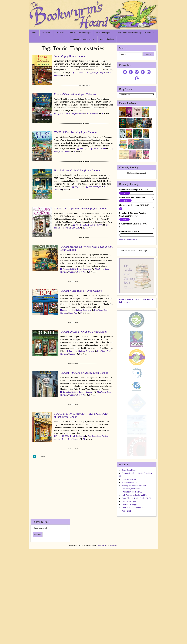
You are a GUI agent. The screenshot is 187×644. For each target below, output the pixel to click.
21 (84, 439)
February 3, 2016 (70, 269)
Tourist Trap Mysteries (71, 439)
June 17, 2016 (81, 225)
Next (43, 457)
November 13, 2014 (71, 392)
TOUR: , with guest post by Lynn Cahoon (87, 248)
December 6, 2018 (82, 73)
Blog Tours (99, 269)
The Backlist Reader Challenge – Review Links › (136, 33)
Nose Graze (113, 598)
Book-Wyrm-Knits (129, 532)
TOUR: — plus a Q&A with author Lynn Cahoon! (81, 415)
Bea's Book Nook (129, 523)
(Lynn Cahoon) (70, 56)
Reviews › (60, 33)
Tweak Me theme (102, 598)
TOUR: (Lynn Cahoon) (81, 208)
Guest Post (82, 272)
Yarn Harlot (126, 564)
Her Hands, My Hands (131, 541)
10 (102, 114)
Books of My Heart (129, 535)
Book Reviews (93, 114)
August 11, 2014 (63, 436)
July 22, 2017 (85, 149)
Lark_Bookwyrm (99, 73)
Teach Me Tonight (129, 554)
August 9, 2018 (62, 114)
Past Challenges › (104, 33)
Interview (57, 439)
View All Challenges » (128, 292)
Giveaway (76, 228)
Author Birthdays (107, 39)
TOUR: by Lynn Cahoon (75, 132)
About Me (46, 33)
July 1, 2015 (74, 351)
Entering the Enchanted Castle (134, 538)
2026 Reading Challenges (80, 33)
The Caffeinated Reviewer (132, 560)
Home (34, 33)
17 (81, 313)
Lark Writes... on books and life (134, 548)
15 (84, 228)
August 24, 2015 (69, 310)
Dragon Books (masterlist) (84, 39)
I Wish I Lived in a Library (132, 545)
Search (148, 54)
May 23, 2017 (80, 187)
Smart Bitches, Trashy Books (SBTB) (137, 551)
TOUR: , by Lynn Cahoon (81, 291)
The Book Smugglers (130, 557)
